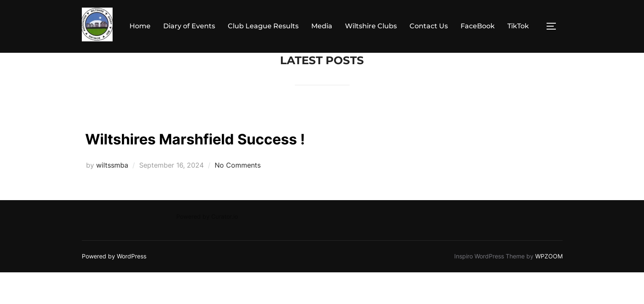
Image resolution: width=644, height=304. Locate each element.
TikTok (518, 26)
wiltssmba (112, 165)
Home (140, 26)
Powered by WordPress (114, 256)
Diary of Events (189, 26)
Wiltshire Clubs (371, 26)
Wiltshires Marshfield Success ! (222, 138)
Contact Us (429, 26)
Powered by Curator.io (207, 216)
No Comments (238, 165)
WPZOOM (549, 256)
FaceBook (478, 26)
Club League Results (263, 26)
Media (322, 26)
